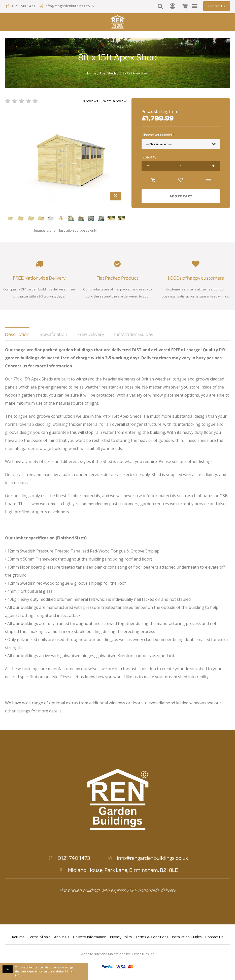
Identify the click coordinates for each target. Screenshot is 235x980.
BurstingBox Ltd (143, 954)
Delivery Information (90, 937)
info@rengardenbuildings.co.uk (67, 6)
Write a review (115, 101)
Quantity (149, 157)
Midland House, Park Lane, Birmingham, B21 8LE (118, 870)
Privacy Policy (121, 937)
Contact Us (217, 6)
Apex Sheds (108, 73)
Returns (18, 937)
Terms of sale (39, 937)
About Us (62, 937)
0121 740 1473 (20, 6)
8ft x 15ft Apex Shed (134, 73)
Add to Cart (181, 196)
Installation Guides (187, 937)
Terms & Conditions (152, 937)
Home (92, 73)
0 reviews (91, 101)
